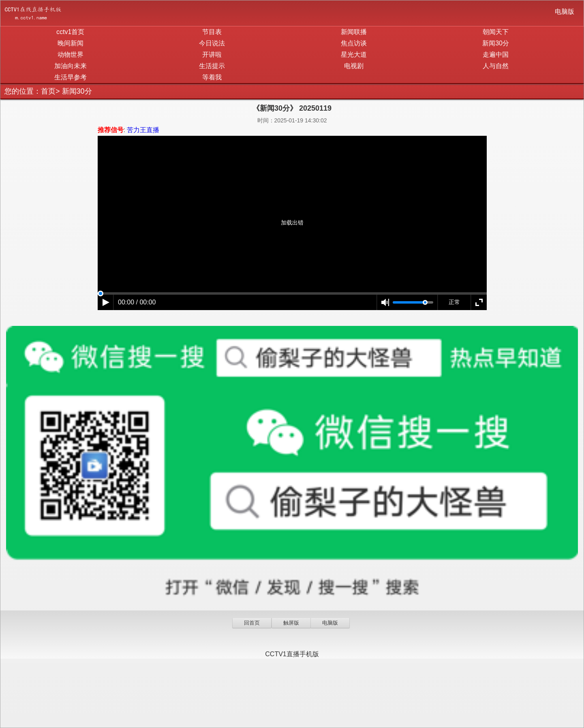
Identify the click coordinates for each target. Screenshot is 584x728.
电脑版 (565, 12)
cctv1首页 (70, 32)
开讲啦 (212, 55)
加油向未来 (71, 66)
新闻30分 (496, 43)
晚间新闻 (71, 43)
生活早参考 (71, 77)
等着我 (212, 77)
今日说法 (212, 43)
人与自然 (496, 66)
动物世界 (71, 55)
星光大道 (354, 55)
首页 (48, 91)
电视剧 (354, 66)
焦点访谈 (354, 43)
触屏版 (291, 623)
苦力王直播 (143, 130)
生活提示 (212, 66)
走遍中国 (496, 55)
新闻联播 (354, 32)
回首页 (252, 623)
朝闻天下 (496, 32)
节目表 (212, 32)
